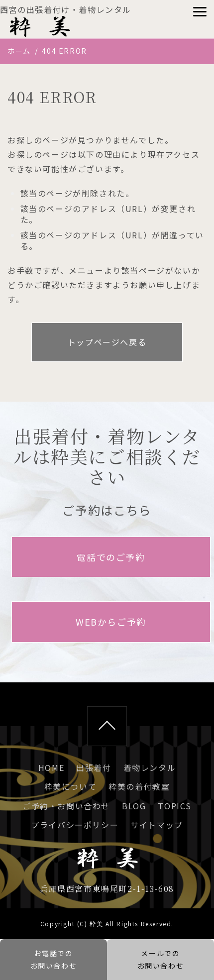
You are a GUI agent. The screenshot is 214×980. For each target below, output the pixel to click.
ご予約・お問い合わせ (66, 806)
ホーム (19, 51)
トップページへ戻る (107, 342)
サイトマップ (157, 825)
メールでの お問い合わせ (161, 959)
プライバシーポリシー (75, 825)
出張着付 (94, 767)
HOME (51, 767)
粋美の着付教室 (139, 786)
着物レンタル (150, 767)
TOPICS (175, 806)
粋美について (71, 786)
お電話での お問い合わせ (54, 959)
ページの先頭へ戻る (107, 726)
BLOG (134, 806)
